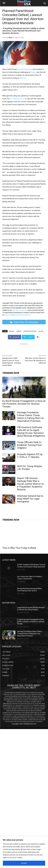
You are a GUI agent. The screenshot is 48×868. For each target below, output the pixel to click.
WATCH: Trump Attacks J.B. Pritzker (30, 468)
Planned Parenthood (25, 69)
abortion (23, 78)
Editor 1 (11, 38)
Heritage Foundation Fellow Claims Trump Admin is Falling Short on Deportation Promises (30, 417)
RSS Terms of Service (20, 310)
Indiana (34, 72)
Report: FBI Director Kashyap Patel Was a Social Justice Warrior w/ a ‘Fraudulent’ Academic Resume (31, 484)
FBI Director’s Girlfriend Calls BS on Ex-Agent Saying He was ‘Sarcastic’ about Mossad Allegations (31, 432)
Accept (24, 863)
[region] (24, 852)
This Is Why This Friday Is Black (19, 548)
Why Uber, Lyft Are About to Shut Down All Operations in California (35, 361)
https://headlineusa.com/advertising (17, 315)
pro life (41, 331)
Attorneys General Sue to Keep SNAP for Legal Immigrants (30, 499)
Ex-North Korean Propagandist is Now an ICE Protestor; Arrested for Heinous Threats (24, 404)
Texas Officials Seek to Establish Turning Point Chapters (29, 445)
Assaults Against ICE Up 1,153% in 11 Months (30, 456)
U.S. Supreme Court (17, 99)
